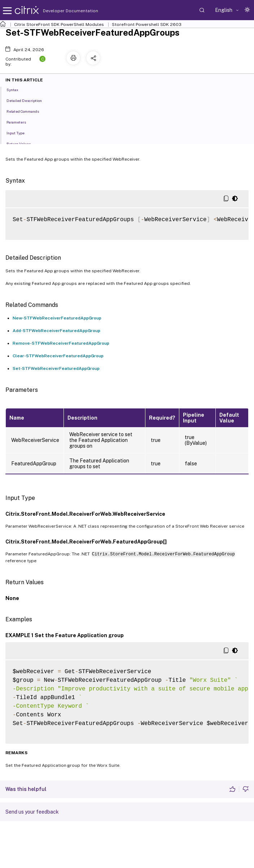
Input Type (19, 133)
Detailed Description (28, 100)
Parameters (20, 122)
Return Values (23, 143)
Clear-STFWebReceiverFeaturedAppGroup (58, 356)
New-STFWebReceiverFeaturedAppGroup (57, 318)
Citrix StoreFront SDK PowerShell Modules (59, 24)
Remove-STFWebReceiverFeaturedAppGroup (61, 343)
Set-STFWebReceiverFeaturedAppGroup (56, 368)
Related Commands (27, 111)
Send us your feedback (32, 812)
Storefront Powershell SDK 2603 (147, 24)
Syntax (16, 89)
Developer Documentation (59, 11)
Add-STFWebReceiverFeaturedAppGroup (56, 331)
